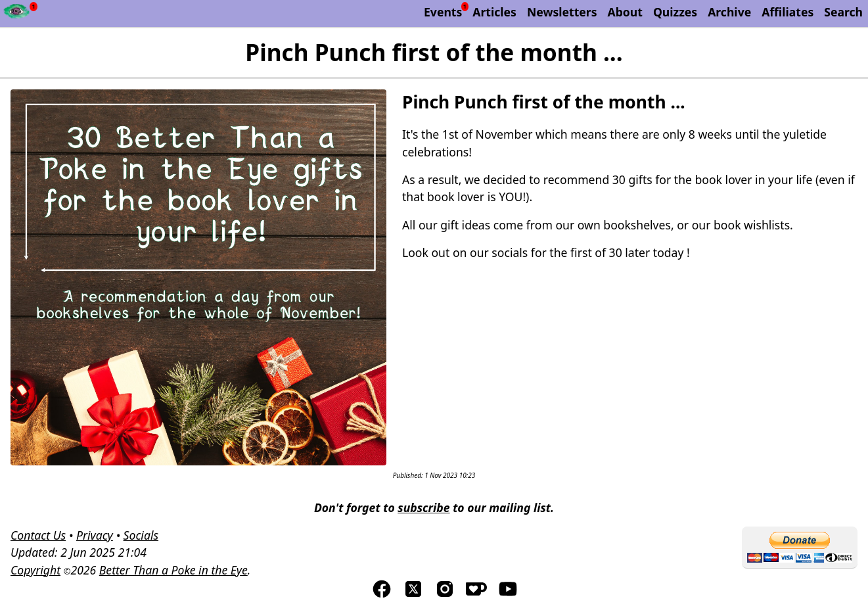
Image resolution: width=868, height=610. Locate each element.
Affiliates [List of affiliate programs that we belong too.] (788, 12)
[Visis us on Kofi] (476, 595)
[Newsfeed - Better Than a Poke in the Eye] (17, 13)
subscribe (423, 507)
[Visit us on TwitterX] (413, 595)
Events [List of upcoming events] (443, 12)
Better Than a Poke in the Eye (173, 570)
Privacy (95, 535)
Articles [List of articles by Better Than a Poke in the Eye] (494, 12)
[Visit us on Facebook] (382, 595)
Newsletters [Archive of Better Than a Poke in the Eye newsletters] (562, 12)
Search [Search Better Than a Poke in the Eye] (843, 12)
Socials (141, 535)
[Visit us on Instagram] (445, 595)
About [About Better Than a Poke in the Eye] (625, 12)
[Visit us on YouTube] (508, 595)
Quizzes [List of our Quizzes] (675, 12)
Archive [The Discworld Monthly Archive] (729, 12)
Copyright (35, 570)
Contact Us (38, 535)
